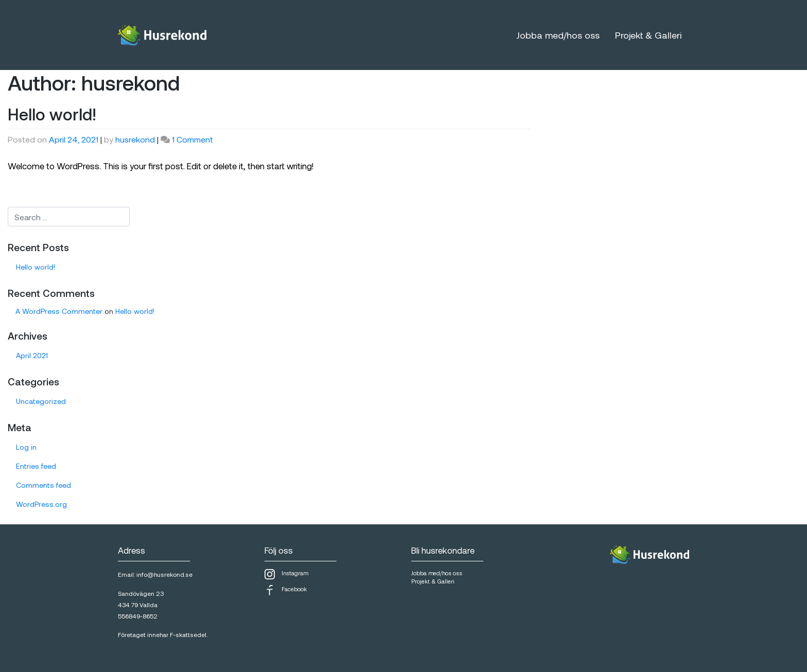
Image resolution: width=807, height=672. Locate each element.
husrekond (135, 139)
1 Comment (192, 139)
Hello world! (52, 114)
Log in (26, 447)
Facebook (286, 590)
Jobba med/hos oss (558, 35)
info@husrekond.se (164, 574)
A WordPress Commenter (59, 311)
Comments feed (43, 485)
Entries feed (36, 466)
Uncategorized (41, 401)
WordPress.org (41, 504)
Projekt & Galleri (648, 35)
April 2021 (32, 355)
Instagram (286, 574)
